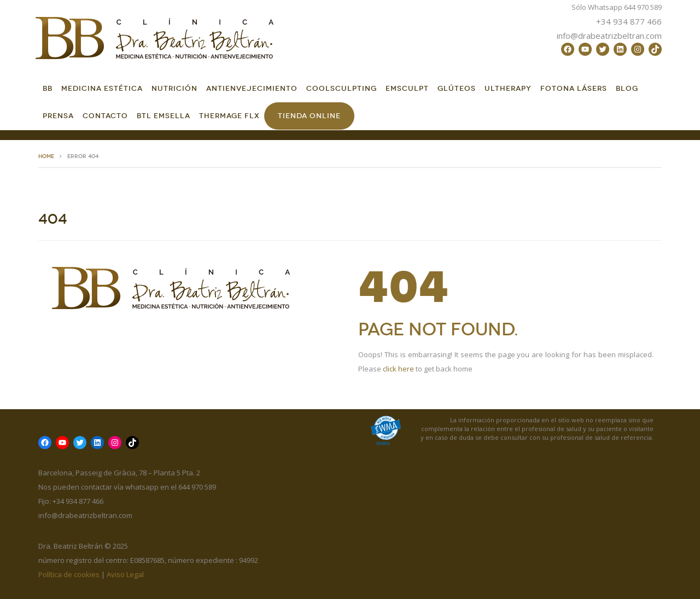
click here (398, 369)
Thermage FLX (229, 116)
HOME (46, 156)
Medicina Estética (102, 88)
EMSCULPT (407, 88)
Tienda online (309, 116)
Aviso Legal (125, 574)
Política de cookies (69, 574)
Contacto (105, 116)
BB (48, 88)
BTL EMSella (164, 116)
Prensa (58, 116)
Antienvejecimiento (252, 88)
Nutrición (174, 88)
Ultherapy (508, 88)
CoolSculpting (342, 88)
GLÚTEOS (457, 88)
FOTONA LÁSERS (574, 88)
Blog (627, 88)
